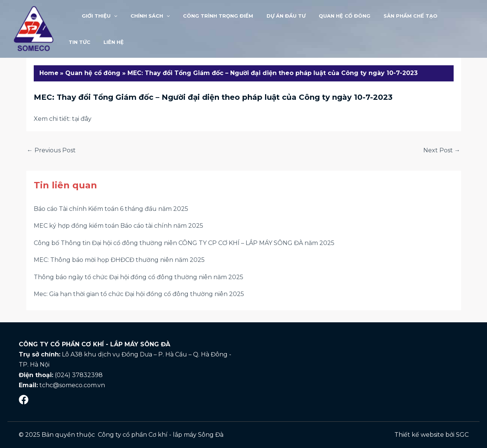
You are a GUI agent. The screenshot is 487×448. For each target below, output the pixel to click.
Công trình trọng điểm (206, 16)
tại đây (82, 119)
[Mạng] (24, 400)
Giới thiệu (94, 16)
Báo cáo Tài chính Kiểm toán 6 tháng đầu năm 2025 (111, 209)
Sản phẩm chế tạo (388, 16)
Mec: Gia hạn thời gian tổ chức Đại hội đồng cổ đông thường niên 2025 (139, 294)
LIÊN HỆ (77, 42)
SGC (462, 435)
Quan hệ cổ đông (325, 16)
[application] (109, 16)
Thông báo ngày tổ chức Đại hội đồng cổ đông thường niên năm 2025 (139, 277)
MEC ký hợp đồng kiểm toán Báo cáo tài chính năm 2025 (118, 226)
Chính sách (142, 16)
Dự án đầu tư (270, 16)
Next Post (442, 150)
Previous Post (51, 150)
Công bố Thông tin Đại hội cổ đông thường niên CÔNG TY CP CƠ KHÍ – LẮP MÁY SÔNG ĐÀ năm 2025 (184, 243)
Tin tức (436, 16)
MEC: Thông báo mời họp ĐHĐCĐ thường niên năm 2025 (119, 260)
